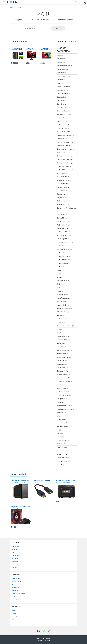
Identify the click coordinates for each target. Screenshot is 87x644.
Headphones (61, 399)
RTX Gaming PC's (63, 235)
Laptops (60, 253)
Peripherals (61, 333)
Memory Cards (62, 388)
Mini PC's (60, 246)
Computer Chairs (62, 371)
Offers (59, 329)
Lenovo (59, 277)
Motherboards (62, 173)
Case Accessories (63, 94)
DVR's (59, 83)
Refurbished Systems (64, 249)
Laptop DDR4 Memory (64, 170)
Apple (13, 552)
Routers (59, 315)
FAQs (13, 620)
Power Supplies (62, 184)
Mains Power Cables (64, 357)
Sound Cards (61, 121)
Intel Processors (62, 204)
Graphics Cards (62, 128)
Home (12, 8)
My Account (15, 588)
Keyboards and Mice (64, 406)
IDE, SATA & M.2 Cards (64, 114)
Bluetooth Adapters (63, 295)
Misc (59, 288)
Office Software (62, 458)
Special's (60, 465)
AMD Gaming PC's (63, 225)
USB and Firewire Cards (65, 125)
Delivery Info (16, 578)
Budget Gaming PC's (64, 228)
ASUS (59, 270)
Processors (61, 197)
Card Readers (61, 97)
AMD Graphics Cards (64, 132)
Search (76, 2)
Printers (59, 433)
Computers (61, 215)
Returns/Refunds (17, 582)
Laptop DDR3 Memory (64, 166)
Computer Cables (63, 340)
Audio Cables (61, 343)
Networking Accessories (65, 308)
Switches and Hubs (63, 319)
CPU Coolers (61, 191)
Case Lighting (61, 104)
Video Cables (61, 368)
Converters (61, 347)
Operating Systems (63, 461)
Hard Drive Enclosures (64, 385)
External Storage (62, 374)
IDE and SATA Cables (64, 350)
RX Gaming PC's (62, 239)
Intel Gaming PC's (63, 232)
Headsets (60, 402)
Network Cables (62, 305)
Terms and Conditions (19, 594)
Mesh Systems (62, 301)
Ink (58, 430)
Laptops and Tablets (63, 256)
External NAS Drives (63, 381)
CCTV (14, 565)
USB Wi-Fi (60, 322)
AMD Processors (62, 201)
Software (60, 451)
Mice (59, 416)
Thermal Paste (62, 194)
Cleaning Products (63, 336)
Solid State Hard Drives (64, 149)
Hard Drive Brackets (63, 146)
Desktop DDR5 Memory (64, 163)
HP (58, 274)
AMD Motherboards (63, 177)
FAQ (13, 585)
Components (61, 90)
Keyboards (60, 413)
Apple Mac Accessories (65, 66)
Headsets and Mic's (63, 395)
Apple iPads (61, 62)
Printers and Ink (62, 426)
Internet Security (62, 454)
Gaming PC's (61, 218)
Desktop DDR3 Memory (65, 156)
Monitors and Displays (64, 423)
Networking (61, 291)
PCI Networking (62, 312)
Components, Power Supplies (66, 208)
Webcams (60, 444)
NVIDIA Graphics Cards (64, 135)
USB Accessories (63, 440)
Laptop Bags (61, 419)
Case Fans (60, 101)
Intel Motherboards (63, 180)
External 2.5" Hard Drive (65, 378)
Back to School (62, 73)
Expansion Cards (62, 111)
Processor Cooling (63, 187)
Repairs (14, 614)
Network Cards (62, 118)
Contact (14, 623)
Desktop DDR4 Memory (65, 159)
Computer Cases (62, 107)
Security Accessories (64, 87)
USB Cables (61, 364)
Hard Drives (61, 139)
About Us (15, 617)
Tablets (59, 284)
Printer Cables (61, 361)
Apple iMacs (61, 59)
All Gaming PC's (62, 222)
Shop (13, 611)
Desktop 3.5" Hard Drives (65, 142)
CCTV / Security (62, 76)
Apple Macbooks (62, 69)
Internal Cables (62, 354)
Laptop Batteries (62, 260)
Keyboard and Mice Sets (65, 409)
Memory (60, 152)
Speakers (60, 437)
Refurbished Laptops (64, 280)
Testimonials (16, 591)
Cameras (60, 80)
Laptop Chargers (62, 263)
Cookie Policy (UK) (18, 600)
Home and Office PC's (64, 242)
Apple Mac (60, 55)
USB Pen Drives (62, 392)
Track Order (15, 597)
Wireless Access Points (64, 326)
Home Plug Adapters (64, 298)
